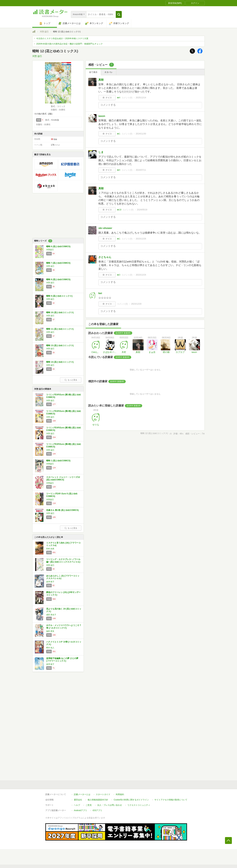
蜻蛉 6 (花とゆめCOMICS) (58, 246)
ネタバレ (109, 72)
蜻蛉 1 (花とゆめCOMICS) (58, 461)
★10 (119, 210)
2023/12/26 (141, 239)
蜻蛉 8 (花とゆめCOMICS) (58, 279)
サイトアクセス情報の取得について (171, 800)
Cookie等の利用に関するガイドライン (131, 800)
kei (100, 293)
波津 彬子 (50, 582)
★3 (119, 275)
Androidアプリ (80, 810)
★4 (119, 98)
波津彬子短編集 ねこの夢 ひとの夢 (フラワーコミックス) (62, 660)
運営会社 (78, 800)
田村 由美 (50, 549)
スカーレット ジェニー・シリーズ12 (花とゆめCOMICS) (63, 479)
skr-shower (105, 228)
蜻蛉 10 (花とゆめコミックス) (60, 312)
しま (101, 152)
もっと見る (71, 380)
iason (102, 116)
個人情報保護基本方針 (98, 800)
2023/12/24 (141, 275)
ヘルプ (77, 805)
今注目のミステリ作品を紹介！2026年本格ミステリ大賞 (62, 39)
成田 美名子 (51, 615)
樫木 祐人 (50, 648)
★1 (119, 134)
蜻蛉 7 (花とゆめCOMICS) (58, 263)
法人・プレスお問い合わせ (110, 805)
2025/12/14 (141, 98)
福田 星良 (50, 631)
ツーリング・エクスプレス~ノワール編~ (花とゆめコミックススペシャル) (63, 561)
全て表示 (93, 72)
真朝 (101, 80)
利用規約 (120, 794)
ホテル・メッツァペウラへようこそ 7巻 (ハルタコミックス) (64, 627)
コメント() (127, 98)
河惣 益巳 (44, 32)
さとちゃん (105, 257)
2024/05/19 (142, 210)
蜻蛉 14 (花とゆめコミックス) (60, 362)
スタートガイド (103, 794)
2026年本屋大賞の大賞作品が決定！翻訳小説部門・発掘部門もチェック (69, 44)
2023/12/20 (136, 304)
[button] (119, 14)
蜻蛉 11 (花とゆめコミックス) (60, 329)
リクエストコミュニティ (139, 805)
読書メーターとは (82, 794)
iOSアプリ (97, 810)
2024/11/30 (141, 134)
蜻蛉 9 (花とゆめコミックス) (59, 296)
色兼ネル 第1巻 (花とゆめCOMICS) (62, 510)
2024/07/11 (141, 170)
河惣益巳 (50, 250)
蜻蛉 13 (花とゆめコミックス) (60, 345)
